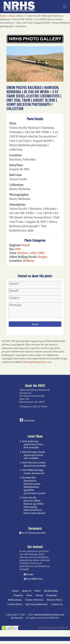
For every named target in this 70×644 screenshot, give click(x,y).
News (38, 591)
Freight (43, 257)
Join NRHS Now (35, 579)
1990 (18, 249)
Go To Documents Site (33, 533)
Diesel (26, 245)
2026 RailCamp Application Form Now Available (32, 444)
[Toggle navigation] (64, 7)
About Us (27, 591)
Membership (51, 591)
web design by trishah (53, 628)
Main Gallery (16, 16)
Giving (39, 595)
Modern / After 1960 (31, 253)
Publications (15, 600)
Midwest (29, 261)
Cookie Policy (15, 604)
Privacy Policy (54, 600)
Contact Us (57, 604)
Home (3, 16)
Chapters (18, 595)
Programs (52, 595)
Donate (30, 574)
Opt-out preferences (37, 604)
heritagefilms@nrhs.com (37, 362)
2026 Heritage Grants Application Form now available (34, 455)
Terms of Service (34, 600)
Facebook (30, 421)
